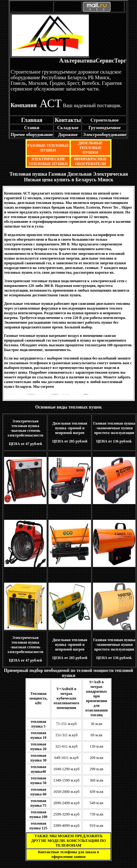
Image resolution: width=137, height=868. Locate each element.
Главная (32, 120)
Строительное (104, 120)
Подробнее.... (105, 327)
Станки (32, 128)
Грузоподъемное (105, 128)
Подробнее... (93, 295)
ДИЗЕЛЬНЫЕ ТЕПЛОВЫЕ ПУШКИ (90, 148)
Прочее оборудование (32, 135)
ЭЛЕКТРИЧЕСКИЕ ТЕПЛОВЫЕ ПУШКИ (48, 161)
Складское (68, 128)
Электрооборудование (105, 135)
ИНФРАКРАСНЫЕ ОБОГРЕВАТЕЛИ (90, 161)
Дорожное (68, 135)
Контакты (68, 120)
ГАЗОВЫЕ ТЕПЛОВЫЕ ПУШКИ (48, 148)
